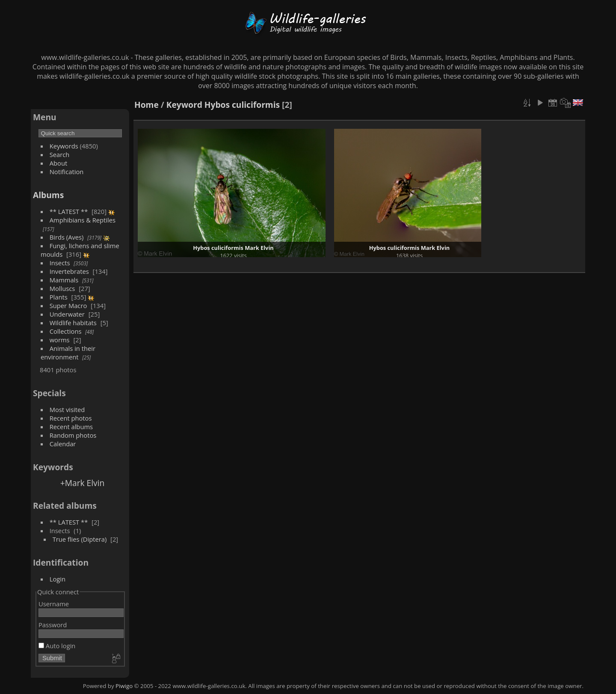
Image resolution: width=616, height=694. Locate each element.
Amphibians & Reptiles (83, 220)
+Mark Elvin (83, 483)
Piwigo (124, 686)
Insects (60, 263)
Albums (48, 195)
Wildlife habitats (73, 323)
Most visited (67, 409)
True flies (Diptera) (80, 539)
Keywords (64, 146)
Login (58, 579)
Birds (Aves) (67, 237)
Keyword (184, 105)
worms (60, 340)
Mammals (64, 280)
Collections (66, 331)
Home (147, 105)
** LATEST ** (69, 211)
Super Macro (68, 305)
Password (53, 625)
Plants (59, 297)
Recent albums (71, 427)
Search (60, 154)
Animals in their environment (68, 353)
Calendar (63, 444)
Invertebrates (69, 271)
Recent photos (71, 418)
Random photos (73, 435)
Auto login (57, 646)
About (58, 163)
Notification (67, 172)
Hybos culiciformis (242, 105)
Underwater (67, 314)
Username (54, 604)
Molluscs (62, 288)
